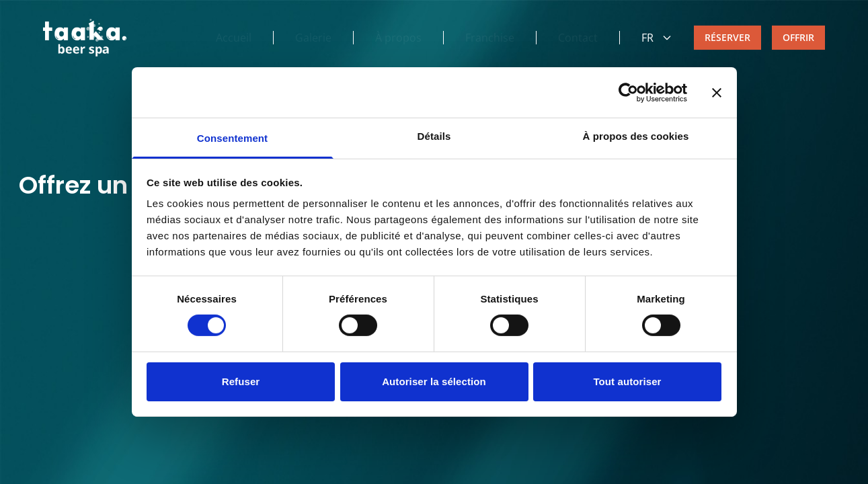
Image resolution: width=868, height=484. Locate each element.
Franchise (490, 38)
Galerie (313, 38)
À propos (398, 38)
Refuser (241, 381)
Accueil (234, 38)
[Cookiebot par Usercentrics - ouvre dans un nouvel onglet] (628, 92)
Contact (578, 38)
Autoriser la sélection (434, 381)
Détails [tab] (434, 136)
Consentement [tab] (232, 138)
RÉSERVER (727, 37)
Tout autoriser (627, 381)
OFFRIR (798, 37)
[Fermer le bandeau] (717, 92)
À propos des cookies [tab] (636, 136)
